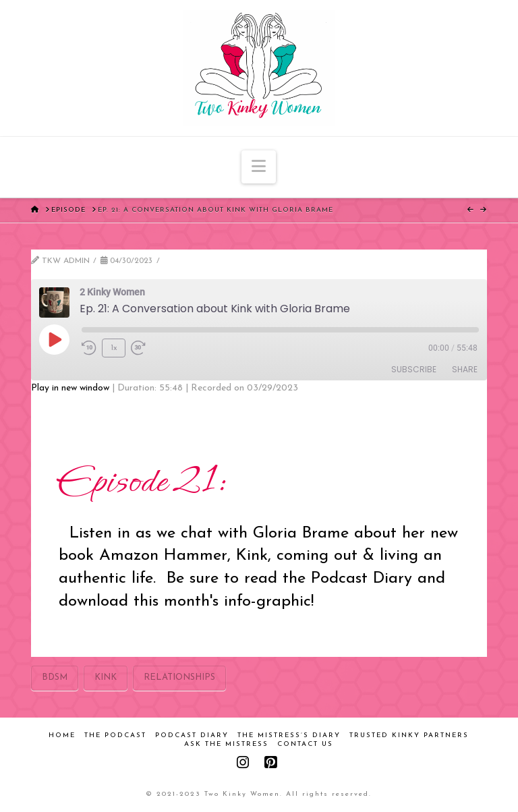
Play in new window (70, 388)
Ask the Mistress (226, 744)
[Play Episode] (54, 339)
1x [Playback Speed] (114, 348)
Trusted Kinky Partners (409, 735)
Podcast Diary (192, 735)
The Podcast (115, 735)
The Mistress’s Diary (289, 735)
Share (465, 369)
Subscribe (414, 369)
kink (106, 677)
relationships (179, 677)
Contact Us (305, 744)
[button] (259, 167)
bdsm (55, 677)
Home (62, 735)
